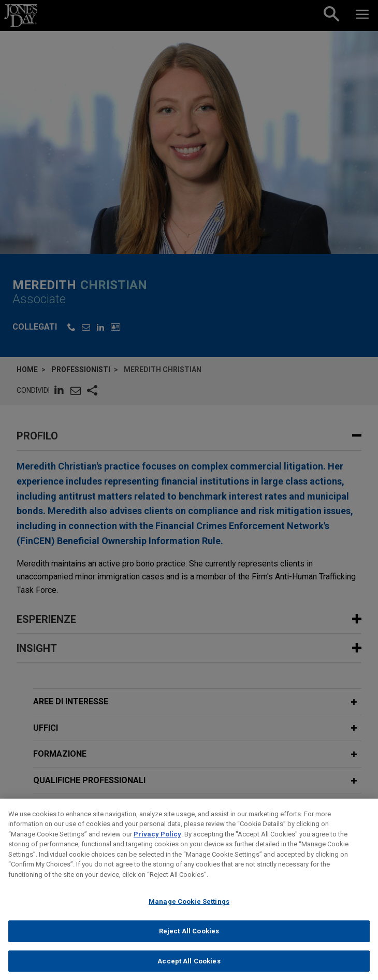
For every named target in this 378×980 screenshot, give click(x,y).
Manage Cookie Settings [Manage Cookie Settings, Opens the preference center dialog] (189, 910)
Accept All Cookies (189, 969)
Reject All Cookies (189, 939)
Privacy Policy (157, 842)
